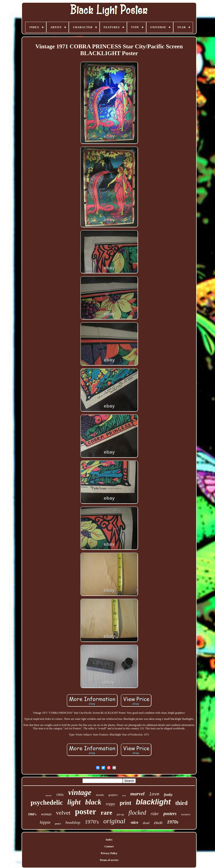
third (181, 803)
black (93, 802)
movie (49, 795)
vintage (80, 792)
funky (168, 795)
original (114, 821)
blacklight (153, 802)
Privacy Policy (109, 853)
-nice (134, 822)
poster (85, 812)
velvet (63, 813)
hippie (45, 822)
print (125, 803)
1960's (32, 814)
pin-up (120, 814)
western (185, 814)
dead (146, 823)
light (74, 802)
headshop (73, 823)
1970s (173, 822)
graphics (113, 795)
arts (124, 795)
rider (155, 814)
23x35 (158, 823)
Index (109, 840)
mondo (100, 795)
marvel (137, 794)
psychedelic (47, 802)
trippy (110, 804)
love (154, 794)
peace (58, 824)
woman (46, 814)
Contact (109, 846)
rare (107, 813)
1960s (60, 795)
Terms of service (109, 860)
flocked (137, 813)
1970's (92, 822)
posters (170, 814)
